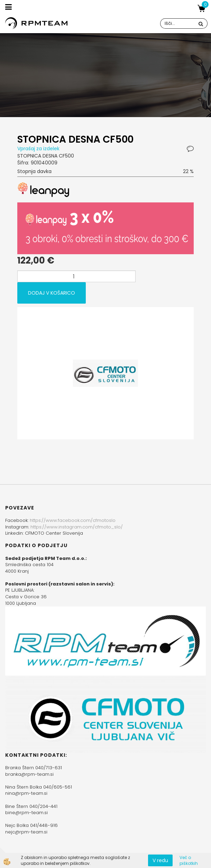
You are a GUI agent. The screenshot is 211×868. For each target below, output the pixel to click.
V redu (160, 860)
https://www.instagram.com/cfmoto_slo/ (77, 527)
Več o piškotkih (189, 860)
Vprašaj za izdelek (38, 149)
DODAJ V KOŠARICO (52, 293)
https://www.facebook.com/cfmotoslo (73, 520)
